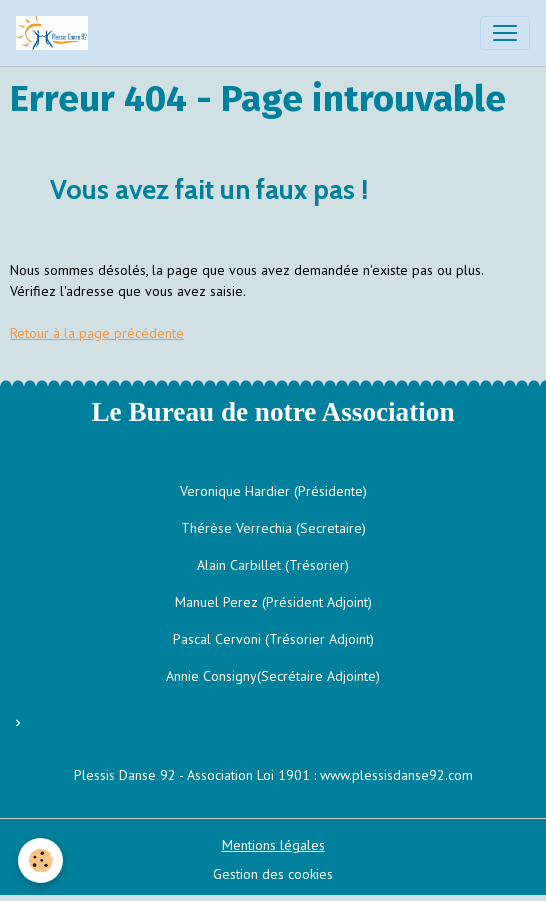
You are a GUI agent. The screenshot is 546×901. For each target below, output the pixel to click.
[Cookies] (40, 860)
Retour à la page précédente (97, 333)
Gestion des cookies (273, 874)
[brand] (56, 33)
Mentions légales (273, 845)
